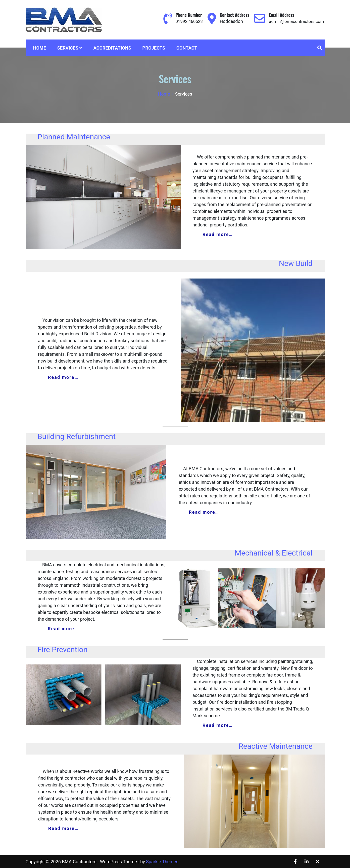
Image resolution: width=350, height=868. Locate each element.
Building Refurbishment (77, 436)
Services (68, 48)
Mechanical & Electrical (274, 553)
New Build (296, 263)
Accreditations (112, 48)
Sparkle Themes (162, 862)
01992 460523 (184, 21)
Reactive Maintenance (276, 746)
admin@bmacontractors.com (295, 21)
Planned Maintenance (74, 137)
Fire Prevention (62, 649)
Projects (154, 48)
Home (40, 48)
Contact (187, 48)
